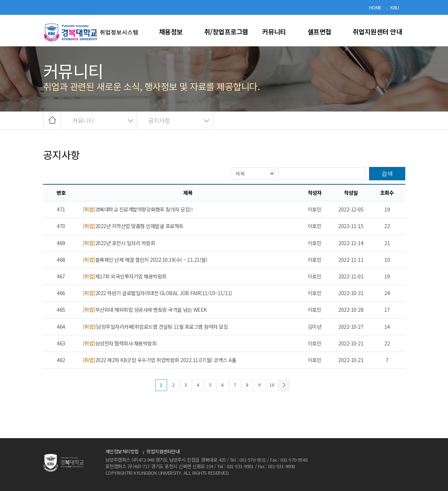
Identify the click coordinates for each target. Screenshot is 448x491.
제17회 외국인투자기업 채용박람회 (125, 276)
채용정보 (171, 32)
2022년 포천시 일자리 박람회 (119, 243)
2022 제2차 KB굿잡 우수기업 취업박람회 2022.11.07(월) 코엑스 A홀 (160, 360)
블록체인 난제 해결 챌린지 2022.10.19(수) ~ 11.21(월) (145, 260)
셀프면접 (319, 32)
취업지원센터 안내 (378, 32)
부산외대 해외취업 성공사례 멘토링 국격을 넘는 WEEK (145, 310)
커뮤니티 (274, 32)
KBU (395, 7)
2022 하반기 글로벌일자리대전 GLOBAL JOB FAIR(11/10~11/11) (158, 293)
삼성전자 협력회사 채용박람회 (120, 343)
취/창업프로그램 (226, 32)
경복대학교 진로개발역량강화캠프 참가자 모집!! (138, 209)
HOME (375, 7)
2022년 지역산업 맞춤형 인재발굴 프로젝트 (133, 226)
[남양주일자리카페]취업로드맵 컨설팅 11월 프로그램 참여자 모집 (156, 327)
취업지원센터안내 (163, 451)
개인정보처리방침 (122, 451)
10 (272, 385)
